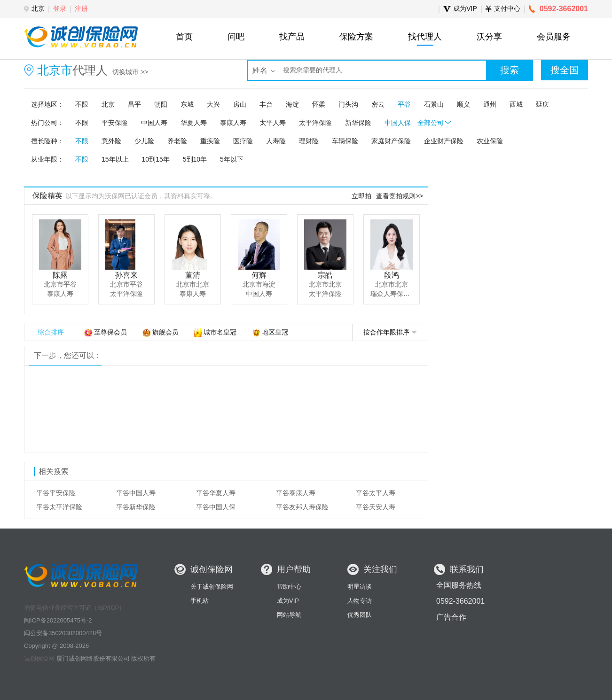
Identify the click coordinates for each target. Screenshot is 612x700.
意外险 (111, 141)
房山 (240, 104)
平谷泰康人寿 (296, 493)
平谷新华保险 (136, 507)
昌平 (134, 104)
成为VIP (288, 601)
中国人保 (398, 123)
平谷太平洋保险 (59, 507)
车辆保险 (345, 141)
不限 (82, 104)
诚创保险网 (39, 658)
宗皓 (325, 275)
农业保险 (490, 141)
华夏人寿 (194, 123)
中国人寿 (154, 123)
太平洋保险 (315, 123)
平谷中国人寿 (136, 493)
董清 (193, 275)
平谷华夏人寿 (216, 493)
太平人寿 (273, 123)
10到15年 (156, 159)
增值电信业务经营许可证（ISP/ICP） (75, 608)
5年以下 (232, 159)
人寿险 (276, 141)
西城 (516, 104)
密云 (378, 104)
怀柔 (319, 104)
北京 (108, 104)
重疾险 (210, 141)
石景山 (434, 104)
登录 (60, 8)
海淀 (292, 104)
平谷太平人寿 (376, 493)
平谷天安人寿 (376, 507)
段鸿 (392, 275)
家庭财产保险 (391, 141)
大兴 (213, 104)
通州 (490, 104)
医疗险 (243, 141)
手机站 (200, 601)
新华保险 (358, 123)
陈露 (60, 275)
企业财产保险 (444, 141)
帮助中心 (289, 587)
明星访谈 (360, 587)
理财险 (309, 141)
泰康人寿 (233, 123)
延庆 (542, 104)
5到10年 (195, 159)
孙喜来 (126, 275)
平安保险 (115, 123)
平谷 (404, 104)
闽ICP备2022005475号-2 (58, 620)
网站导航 (289, 615)
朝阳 (161, 104)
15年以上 (115, 159)
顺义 (463, 104)
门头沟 (348, 104)
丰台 (266, 104)
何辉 (259, 275)
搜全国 (565, 70)
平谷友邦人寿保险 (302, 507)
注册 (81, 8)
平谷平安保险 (56, 493)
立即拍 (361, 196)
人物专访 (360, 601)
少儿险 (144, 141)
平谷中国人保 (216, 507)
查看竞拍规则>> (400, 196)
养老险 (177, 141)
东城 (187, 104)
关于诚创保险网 (212, 587)
